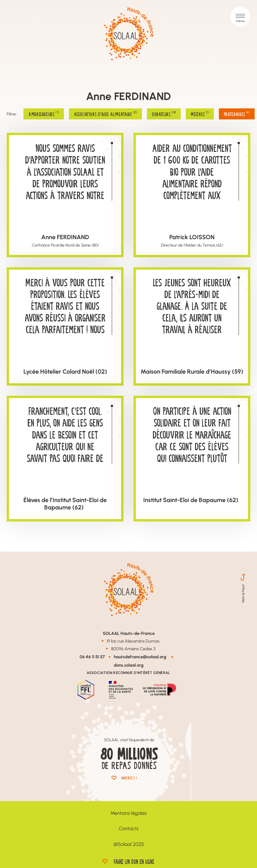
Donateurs (164, 114)
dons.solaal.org (129, 665)
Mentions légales (128, 813)
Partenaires (237, 114)
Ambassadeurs (44, 114)
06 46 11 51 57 (92, 656)
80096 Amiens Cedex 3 (133, 649)
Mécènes (200, 114)
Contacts (129, 828)
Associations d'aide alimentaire (106, 114)
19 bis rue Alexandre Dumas (133, 641)
